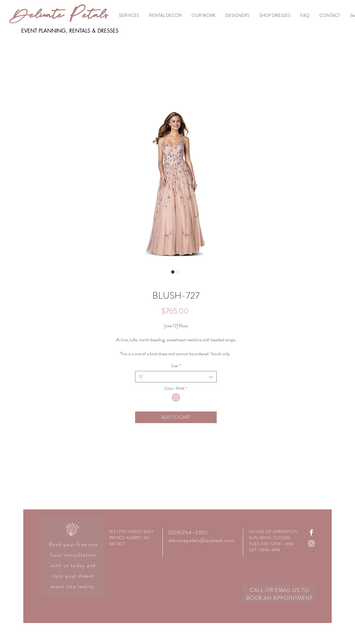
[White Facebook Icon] (311, 532)
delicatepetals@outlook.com (201, 540)
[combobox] (176, 377)
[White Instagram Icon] (311, 543)
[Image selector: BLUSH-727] (173, 272)
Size (176, 366)
